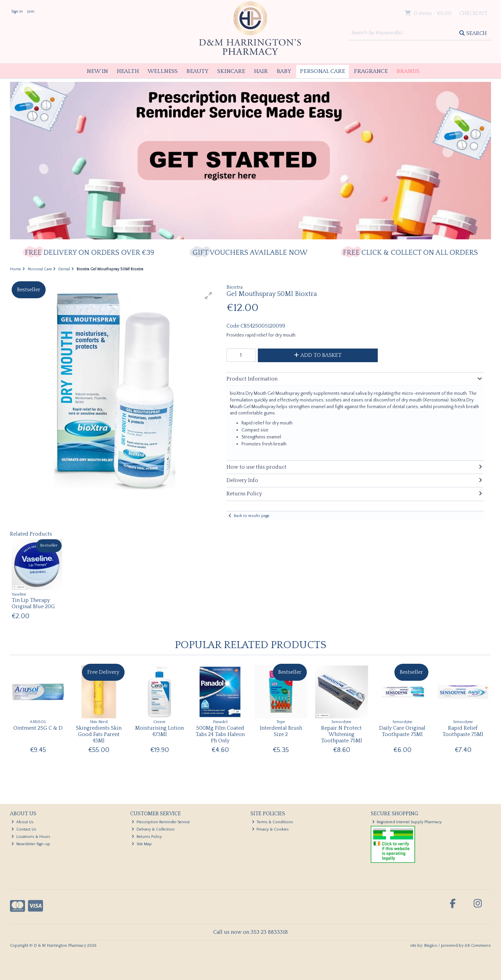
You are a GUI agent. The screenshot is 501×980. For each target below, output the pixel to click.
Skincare (231, 71)
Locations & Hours (31, 837)
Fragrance (371, 71)
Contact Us (24, 829)
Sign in (17, 11)
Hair (261, 71)
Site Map (142, 844)
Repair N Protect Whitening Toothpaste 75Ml (342, 734)
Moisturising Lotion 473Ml (160, 731)
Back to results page (252, 516)
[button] (209, 296)
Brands (408, 71)
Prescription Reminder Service (161, 822)
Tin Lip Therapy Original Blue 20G (33, 603)
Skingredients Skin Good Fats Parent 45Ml (99, 734)
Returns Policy (147, 837)
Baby (284, 71)
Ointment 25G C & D (38, 728)
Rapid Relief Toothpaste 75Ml (463, 731)
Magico (431, 946)
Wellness (163, 71)
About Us (22, 822)
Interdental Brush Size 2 (281, 731)
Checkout (473, 13)
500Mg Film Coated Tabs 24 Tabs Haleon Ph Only (220, 734)
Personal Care (322, 71)
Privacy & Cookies (270, 829)
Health (128, 71)
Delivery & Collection (153, 829)
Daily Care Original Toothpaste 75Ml (402, 731)
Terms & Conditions (273, 822)
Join (31, 11)
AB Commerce (478, 946)
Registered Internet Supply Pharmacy (407, 822)
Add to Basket (318, 355)
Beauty (197, 71)
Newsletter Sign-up (31, 844)
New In (97, 71)
